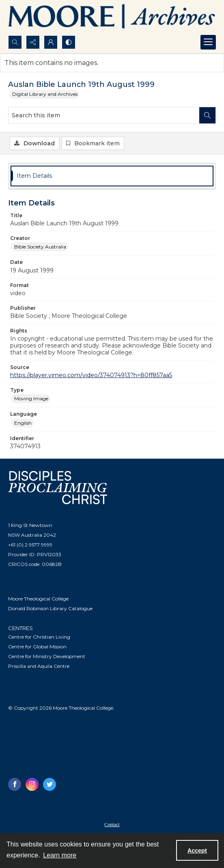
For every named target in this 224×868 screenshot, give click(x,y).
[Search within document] (207, 115)
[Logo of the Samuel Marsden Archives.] (112, 18)
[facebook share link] (15, 784)
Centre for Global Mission (37, 647)
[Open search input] (15, 42)
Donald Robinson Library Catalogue (50, 608)
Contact (112, 825)
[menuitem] (112, 824)
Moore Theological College (38, 599)
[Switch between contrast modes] (69, 42)
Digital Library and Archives (45, 94)
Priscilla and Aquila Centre (39, 666)
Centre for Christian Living (39, 637)
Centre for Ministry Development (47, 656)
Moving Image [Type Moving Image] (31, 398)
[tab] (112, 176)
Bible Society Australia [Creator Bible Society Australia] (40, 247)
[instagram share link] (32, 784)
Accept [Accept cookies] (197, 851)
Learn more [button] (60, 855)
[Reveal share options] (33, 42)
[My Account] (51, 42)
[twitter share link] (50, 784)
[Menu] (208, 42)
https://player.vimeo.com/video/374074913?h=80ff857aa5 (91, 375)
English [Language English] (23, 423)
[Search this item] (104, 115)
